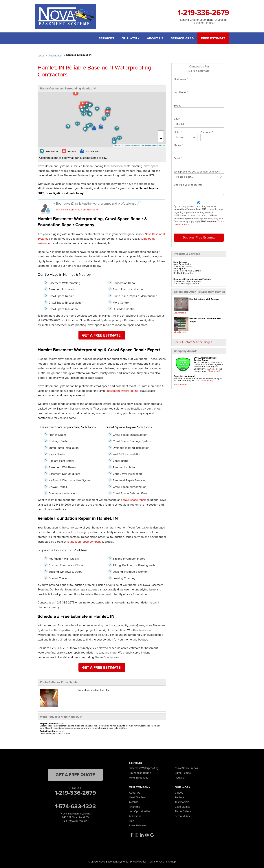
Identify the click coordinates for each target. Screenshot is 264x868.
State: (178, 132)
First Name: (181, 79)
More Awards (180, 385)
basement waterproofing (123, 391)
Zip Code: (207, 132)
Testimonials (182, 802)
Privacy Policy (138, 862)
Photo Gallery (183, 811)
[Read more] (214, 371)
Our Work (131, 38)
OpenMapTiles (130, 145)
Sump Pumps (183, 773)
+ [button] (161, 133)
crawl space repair (134, 500)
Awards (133, 802)
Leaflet (117, 145)
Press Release (137, 825)
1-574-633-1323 (75, 806)
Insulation (180, 778)
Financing (135, 807)
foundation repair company (84, 542)
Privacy (185, 224)
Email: (178, 159)
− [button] (161, 139)
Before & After (183, 816)
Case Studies (183, 807)
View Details (180, 313)
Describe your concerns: (188, 185)
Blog (132, 821)
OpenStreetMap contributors (152, 145)
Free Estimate (213, 38)
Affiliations (135, 816)
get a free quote (75, 775)
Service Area (182, 38)
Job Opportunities (140, 811)
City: (177, 119)
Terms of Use (156, 862)
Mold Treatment (138, 778)
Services (106, 38)
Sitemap (171, 862)
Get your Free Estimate (199, 237)
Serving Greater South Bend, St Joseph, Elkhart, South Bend (204, 21)
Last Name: (181, 93)
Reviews (180, 797)
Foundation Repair (140, 773)
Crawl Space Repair (186, 768)
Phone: (179, 145)
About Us (155, 38)
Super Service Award (184, 376)
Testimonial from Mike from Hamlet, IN (77, 210)
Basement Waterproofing (144, 768)
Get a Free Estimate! (102, 335)
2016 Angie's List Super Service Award (206, 359)
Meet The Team (138, 797)
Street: (178, 106)
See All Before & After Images (193, 342)
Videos (179, 793)
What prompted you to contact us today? (197, 172)
